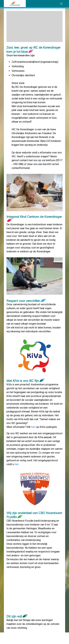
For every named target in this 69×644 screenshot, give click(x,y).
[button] (61, 4)
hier (33, 427)
